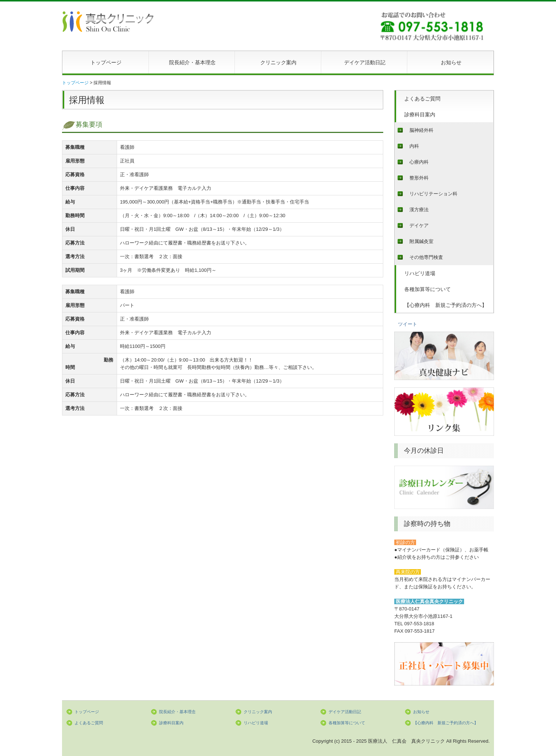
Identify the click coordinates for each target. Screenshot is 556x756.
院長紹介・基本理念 (192, 62)
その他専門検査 (426, 257)
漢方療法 (419, 210)
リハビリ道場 (420, 273)
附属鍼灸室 (421, 241)
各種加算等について (428, 289)
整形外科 (419, 178)
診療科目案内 (420, 114)
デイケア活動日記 (365, 62)
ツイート (408, 324)
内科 (414, 146)
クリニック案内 (278, 62)
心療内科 (419, 162)
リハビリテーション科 (433, 194)
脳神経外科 (421, 130)
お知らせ (451, 62)
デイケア (419, 225)
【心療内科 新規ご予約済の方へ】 (446, 305)
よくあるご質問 (422, 99)
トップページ (106, 62)
